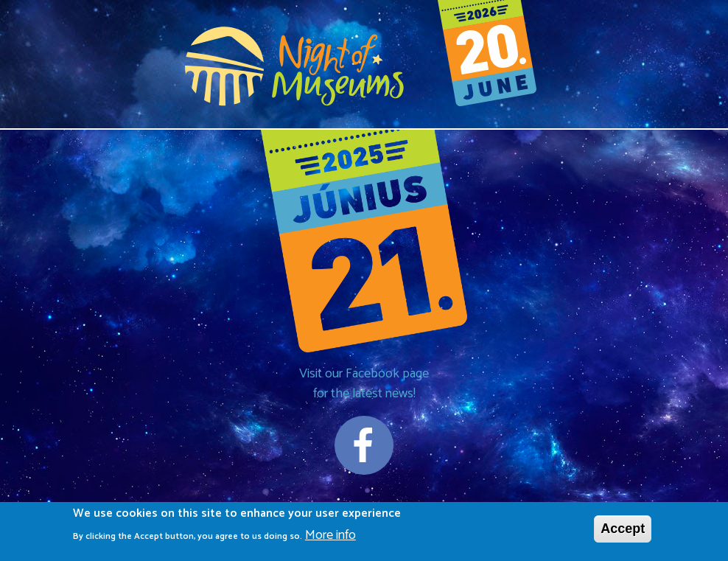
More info (330, 539)
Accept (623, 532)
